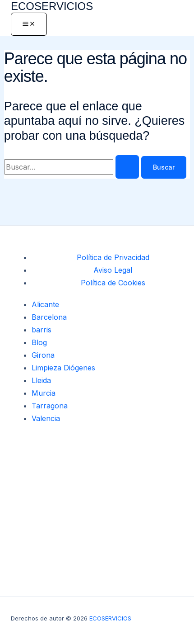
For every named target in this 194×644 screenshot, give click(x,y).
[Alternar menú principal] (29, 24)
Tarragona (50, 406)
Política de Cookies (113, 283)
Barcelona (49, 317)
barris (42, 330)
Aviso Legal (113, 270)
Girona (43, 355)
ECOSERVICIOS (52, 6)
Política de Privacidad (113, 257)
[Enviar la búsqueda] (127, 167)
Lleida (41, 380)
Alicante (45, 304)
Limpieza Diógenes (63, 368)
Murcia (44, 393)
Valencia (46, 418)
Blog (39, 342)
